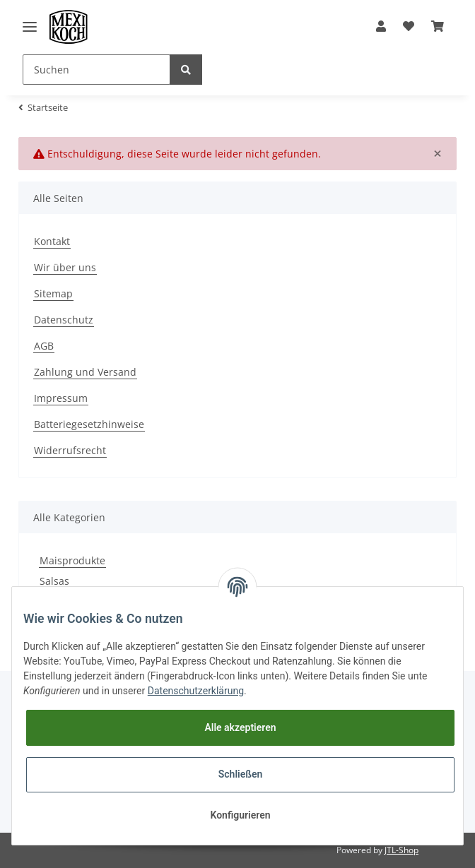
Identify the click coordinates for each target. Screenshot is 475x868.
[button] (381, 27)
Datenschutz (64, 320)
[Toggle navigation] (30, 26)
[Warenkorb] (438, 27)
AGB (44, 346)
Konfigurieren (240, 815)
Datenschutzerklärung (196, 691)
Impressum (61, 398)
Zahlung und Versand (85, 372)
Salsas (54, 581)
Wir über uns (65, 267)
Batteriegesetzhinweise (89, 424)
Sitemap (53, 293)
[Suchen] (96, 70)
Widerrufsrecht (70, 450)
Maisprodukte (72, 560)
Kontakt (52, 241)
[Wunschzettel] (409, 27)
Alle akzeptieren (240, 727)
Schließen (241, 774)
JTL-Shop (401, 850)
